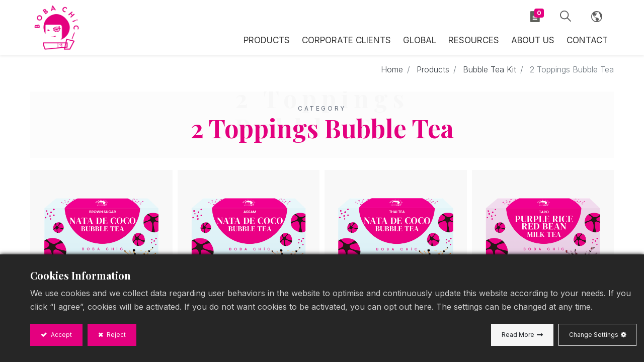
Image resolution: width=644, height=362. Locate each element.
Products (433, 69)
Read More (518, 335)
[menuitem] (420, 39)
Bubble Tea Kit (490, 69)
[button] (566, 17)
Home (392, 69)
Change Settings (594, 335)
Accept (61, 335)
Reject (115, 335)
